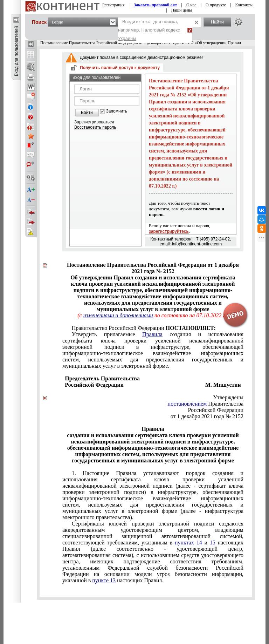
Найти (217, 22)
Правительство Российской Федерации (144, 328)
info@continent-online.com (197, 244)
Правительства (206, 404)
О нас (191, 5)
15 (213, 543)
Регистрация (113, 5)
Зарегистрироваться (94, 122)
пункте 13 (104, 580)
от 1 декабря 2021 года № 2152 (207, 416)
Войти (87, 113)
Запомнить (117, 111)
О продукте (216, 5)
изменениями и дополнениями (118, 315)
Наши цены (182, 10)
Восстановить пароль (95, 127)
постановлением (187, 404)
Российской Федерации (216, 410)
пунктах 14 (188, 543)
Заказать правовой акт (156, 5)
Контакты (244, 5)
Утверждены (229, 397)
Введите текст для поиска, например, (149, 30)
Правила (152, 334)
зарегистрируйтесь (169, 231)
